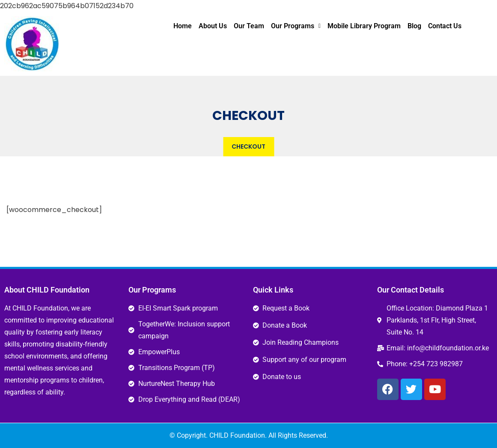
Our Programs (296, 26)
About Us (213, 26)
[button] (296, 26)
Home (183, 26)
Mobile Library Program (364, 26)
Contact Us (445, 26)
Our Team (249, 26)
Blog (414, 26)
